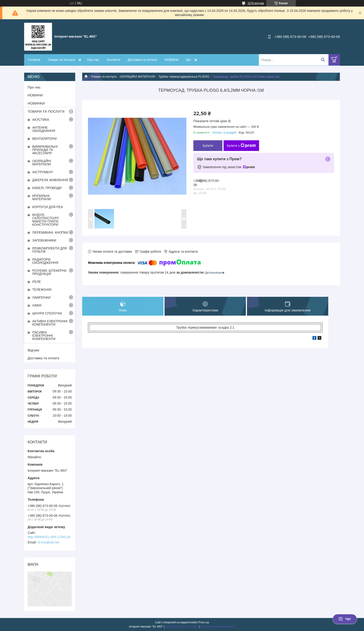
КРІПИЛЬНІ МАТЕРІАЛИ (42, 197)
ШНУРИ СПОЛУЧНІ (47, 313)
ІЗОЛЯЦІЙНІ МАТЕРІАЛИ (138, 77)
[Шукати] (323, 60)
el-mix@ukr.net (49, 542)
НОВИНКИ (36, 103)
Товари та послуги (61, 60)
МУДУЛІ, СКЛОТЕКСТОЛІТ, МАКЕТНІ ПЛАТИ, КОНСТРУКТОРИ (46, 220)
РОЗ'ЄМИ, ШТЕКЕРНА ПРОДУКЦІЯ (49, 272)
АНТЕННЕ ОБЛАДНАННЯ (44, 129)
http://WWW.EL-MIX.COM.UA (49, 537)
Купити (208, 146)
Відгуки (33, 350)
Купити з (241, 146)
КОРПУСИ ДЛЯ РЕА (48, 207)
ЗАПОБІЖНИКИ (44, 240)
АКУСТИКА (41, 120)
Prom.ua (204, 622)
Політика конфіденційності (218, 627)
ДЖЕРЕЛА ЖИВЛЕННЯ (50, 180)
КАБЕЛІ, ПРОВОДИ (47, 188)
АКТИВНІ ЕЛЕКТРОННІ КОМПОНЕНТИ (50, 323)
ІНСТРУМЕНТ (43, 172)
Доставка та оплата (142, 60)
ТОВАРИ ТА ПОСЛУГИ (46, 111)
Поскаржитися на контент (182, 627)
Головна (34, 60)
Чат (345, 619)
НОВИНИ (172, 60)
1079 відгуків (256, 3)
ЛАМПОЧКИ (41, 298)
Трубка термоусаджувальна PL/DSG (184, 77)
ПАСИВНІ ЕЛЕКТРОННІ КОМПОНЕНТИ (44, 336)
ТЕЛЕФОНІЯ (42, 290)
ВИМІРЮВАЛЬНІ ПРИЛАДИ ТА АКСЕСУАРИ (45, 150)
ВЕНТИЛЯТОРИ (44, 139)
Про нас (93, 60)
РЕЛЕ (37, 282)
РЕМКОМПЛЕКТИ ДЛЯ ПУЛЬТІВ (50, 250)
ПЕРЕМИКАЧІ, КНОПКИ (50, 232)
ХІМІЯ (37, 305)
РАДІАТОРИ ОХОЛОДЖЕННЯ (45, 261)
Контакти (113, 60)
